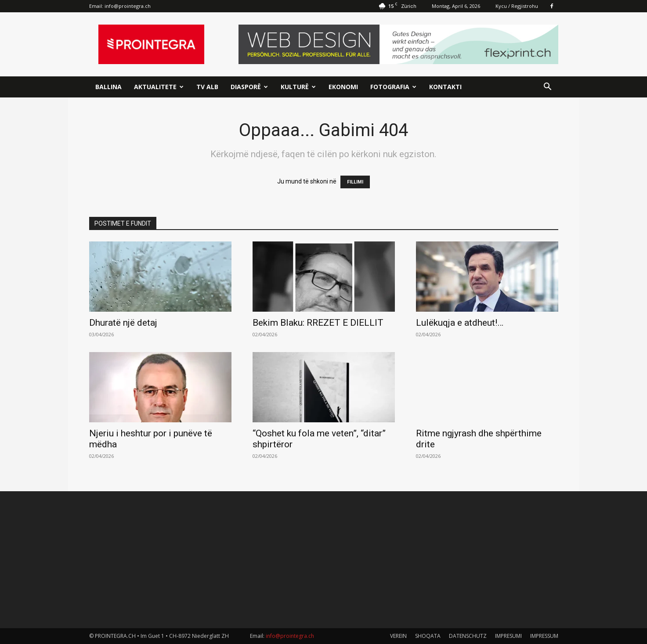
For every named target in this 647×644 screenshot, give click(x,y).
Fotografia (393, 87)
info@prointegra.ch (128, 6)
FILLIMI (355, 182)
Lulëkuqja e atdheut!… (460, 323)
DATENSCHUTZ (468, 636)
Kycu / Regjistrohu (517, 6)
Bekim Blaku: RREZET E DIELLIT (318, 323)
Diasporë (249, 87)
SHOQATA (428, 636)
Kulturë (298, 87)
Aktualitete (159, 87)
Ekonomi (343, 87)
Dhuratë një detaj (123, 323)
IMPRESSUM (544, 636)
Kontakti (445, 87)
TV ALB (207, 87)
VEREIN (398, 636)
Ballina (108, 87)
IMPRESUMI (508, 636)
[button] (548, 88)
